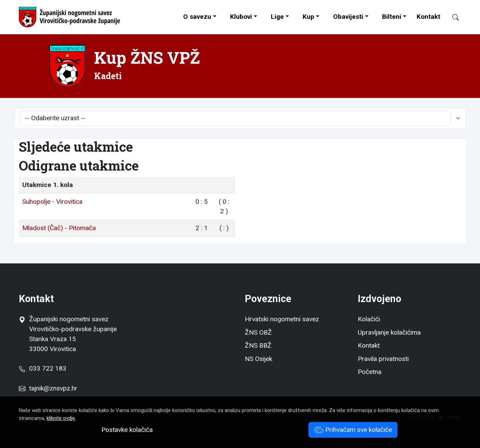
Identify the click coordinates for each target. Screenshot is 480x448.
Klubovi (241, 17)
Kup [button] (308, 17)
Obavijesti (348, 17)
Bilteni (392, 17)
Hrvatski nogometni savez (282, 319)
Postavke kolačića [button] (127, 430)
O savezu (197, 17)
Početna (370, 372)
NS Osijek (258, 359)
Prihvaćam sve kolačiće (353, 430)
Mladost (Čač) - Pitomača (59, 228)
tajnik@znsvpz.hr (53, 388)
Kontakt (428, 17)
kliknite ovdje (61, 418)
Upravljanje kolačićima (389, 332)
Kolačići (369, 319)
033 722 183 (42, 368)
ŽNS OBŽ (258, 332)
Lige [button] (277, 17)
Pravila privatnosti (383, 359)
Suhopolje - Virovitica (52, 202)
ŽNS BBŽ (258, 345)
